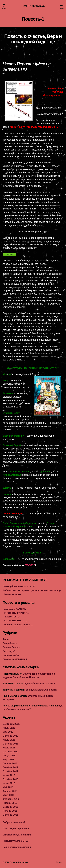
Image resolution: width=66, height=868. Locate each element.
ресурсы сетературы (15, 659)
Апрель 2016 (10, 791)
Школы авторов (12, 594)
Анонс (6, 639)
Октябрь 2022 (10, 736)
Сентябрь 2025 (11, 724)
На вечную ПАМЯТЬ (14, 609)
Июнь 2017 (9, 775)
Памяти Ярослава (33, 6)
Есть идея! (9, 651)
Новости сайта (11, 655)
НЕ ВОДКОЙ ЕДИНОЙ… (16, 613)
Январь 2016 (10, 803)
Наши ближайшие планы (17, 847)
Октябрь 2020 (10, 752)
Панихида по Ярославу (16, 829)
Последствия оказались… (18, 625)
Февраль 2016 (11, 799)
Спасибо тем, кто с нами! (17, 835)
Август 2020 (9, 756)
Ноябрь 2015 (10, 811)
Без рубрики (10, 643)
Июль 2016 (9, 783)
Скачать (9, 254)
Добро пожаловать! (14, 822)
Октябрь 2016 (10, 779)
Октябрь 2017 (10, 771)
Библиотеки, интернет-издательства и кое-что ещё (32, 590)
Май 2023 (8, 732)
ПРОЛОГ (30, 565)
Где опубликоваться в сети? (19, 587)
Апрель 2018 (10, 763)
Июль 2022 (9, 740)
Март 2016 (8, 795)
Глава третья (13, 617)
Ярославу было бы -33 (16, 841)
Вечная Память (11, 647)
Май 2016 (8, 787)
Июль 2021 (9, 748)
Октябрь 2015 (10, 815)
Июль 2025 (9, 728)
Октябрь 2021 (10, 744)
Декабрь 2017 (10, 767)
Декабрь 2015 (10, 807)
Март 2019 (8, 760)
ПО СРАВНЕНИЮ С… (15, 621)
